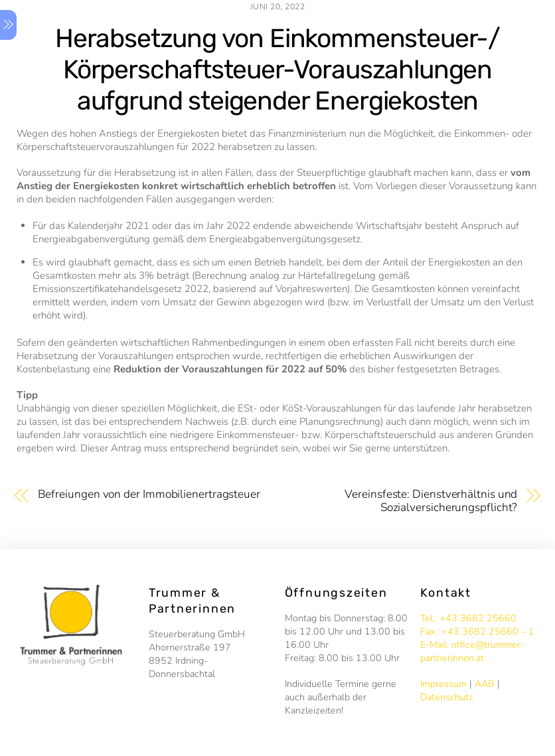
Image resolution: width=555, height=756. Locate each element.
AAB (485, 684)
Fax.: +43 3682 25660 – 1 (477, 632)
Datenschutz (447, 697)
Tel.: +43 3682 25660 (468, 618)
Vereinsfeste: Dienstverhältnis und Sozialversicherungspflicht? (431, 501)
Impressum (443, 684)
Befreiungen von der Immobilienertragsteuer (149, 494)
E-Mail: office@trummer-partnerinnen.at (472, 651)
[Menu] (8, 25)
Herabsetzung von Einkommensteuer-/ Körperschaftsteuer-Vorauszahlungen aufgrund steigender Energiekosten (277, 70)
